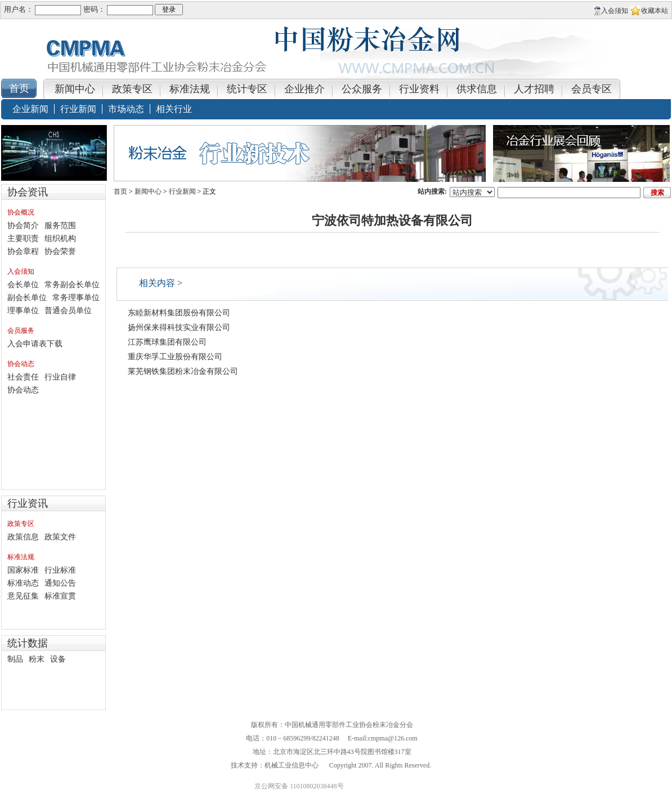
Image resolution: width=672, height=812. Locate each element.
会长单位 (23, 285)
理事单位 (23, 311)
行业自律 (60, 377)
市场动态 (126, 109)
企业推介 (304, 89)
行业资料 (419, 89)
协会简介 (23, 226)
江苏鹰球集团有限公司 (167, 342)
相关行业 (174, 109)
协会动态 (21, 364)
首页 (120, 191)
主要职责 (23, 238)
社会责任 (23, 377)
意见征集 (23, 596)
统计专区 (247, 89)
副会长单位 (27, 298)
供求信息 (477, 89)
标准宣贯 (60, 596)
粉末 (37, 659)
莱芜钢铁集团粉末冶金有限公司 (183, 371)
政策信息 (23, 537)
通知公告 (60, 583)
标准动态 (23, 583)
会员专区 (592, 89)
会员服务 (21, 331)
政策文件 (60, 537)
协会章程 (23, 251)
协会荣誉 (60, 251)
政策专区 (132, 89)
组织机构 (60, 238)
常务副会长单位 (72, 285)
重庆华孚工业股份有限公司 (175, 357)
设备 (58, 659)
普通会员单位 (68, 311)
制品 (15, 659)
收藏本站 (655, 11)
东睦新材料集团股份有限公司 (179, 313)
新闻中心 (75, 89)
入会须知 (615, 11)
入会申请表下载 (35, 344)
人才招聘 (534, 89)
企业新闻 (30, 109)
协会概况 (21, 212)
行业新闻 (78, 109)
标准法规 (190, 89)
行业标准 (60, 570)
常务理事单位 (76, 298)
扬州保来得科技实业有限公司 (179, 327)
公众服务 (362, 89)
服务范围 (60, 226)
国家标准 (23, 570)
